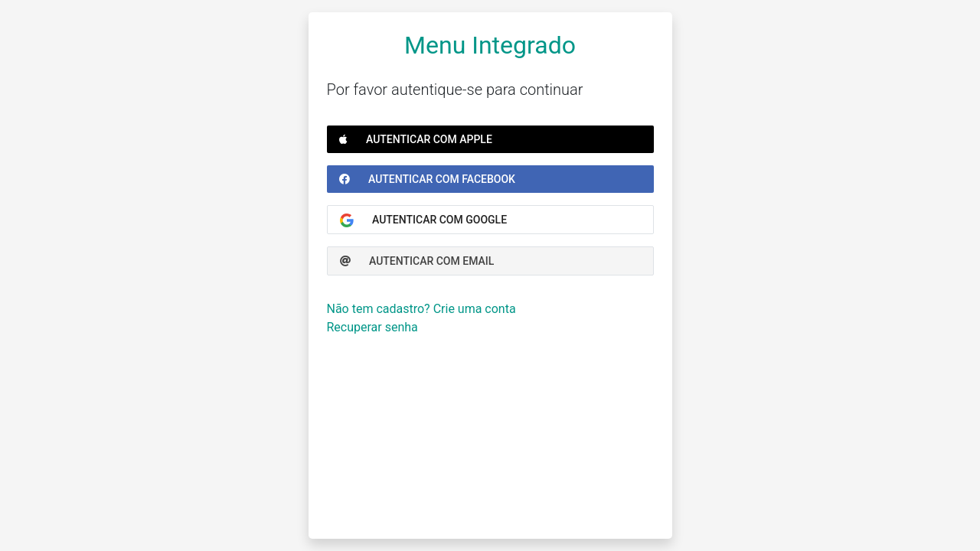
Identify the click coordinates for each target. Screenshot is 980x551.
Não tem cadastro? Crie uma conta (421, 309)
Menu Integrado (490, 45)
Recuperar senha (372, 327)
